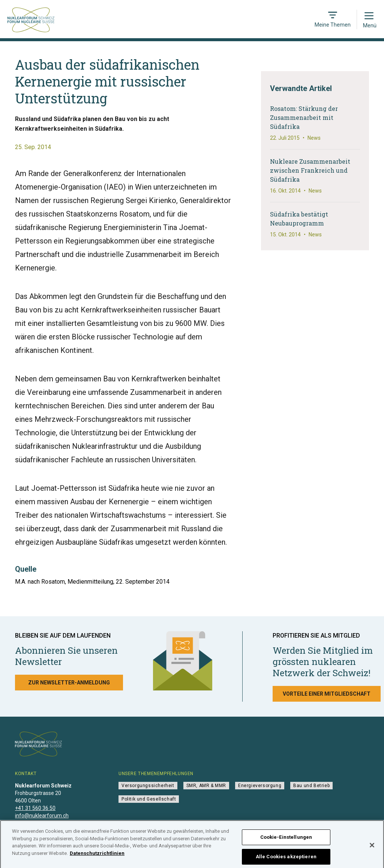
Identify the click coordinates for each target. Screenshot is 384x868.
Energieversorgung (260, 786)
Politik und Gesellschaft (149, 799)
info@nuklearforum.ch (42, 816)
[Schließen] (372, 849)
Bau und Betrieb (311, 786)
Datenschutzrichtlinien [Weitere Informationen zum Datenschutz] (97, 857)
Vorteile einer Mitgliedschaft (327, 694)
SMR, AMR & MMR (206, 786)
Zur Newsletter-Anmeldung (69, 683)
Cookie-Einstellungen (286, 841)
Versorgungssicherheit (148, 786)
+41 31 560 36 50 (35, 808)
